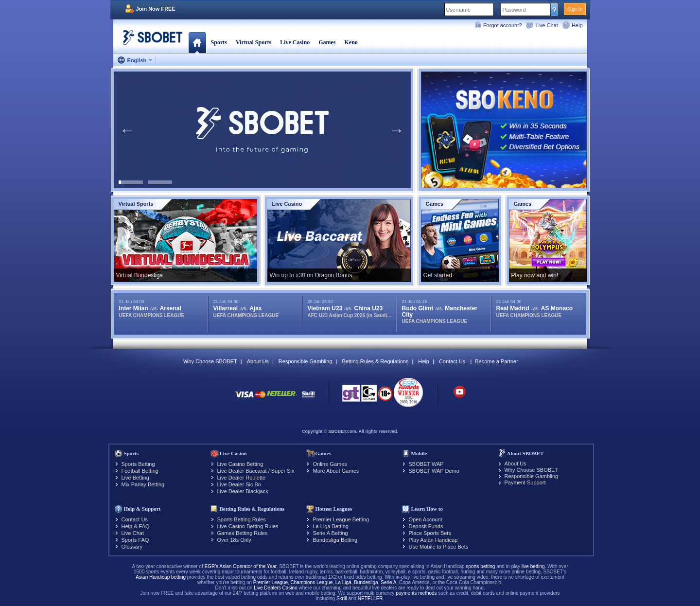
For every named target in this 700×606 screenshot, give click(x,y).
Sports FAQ (135, 540)
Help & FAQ (136, 526)
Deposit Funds (426, 526)
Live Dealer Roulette (242, 478)
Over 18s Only (234, 540)
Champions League (312, 582)
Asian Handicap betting (161, 577)
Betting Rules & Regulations (375, 361)
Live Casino (295, 42)
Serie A (388, 582)
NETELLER (370, 598)
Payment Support (525, 482)
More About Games (336, 471)
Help (577, 25)
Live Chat (546, 25)
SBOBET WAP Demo (434, 471)
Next (397, 130)
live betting (533, 566)
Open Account (426, 519)
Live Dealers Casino (276, 588)
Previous (127, 130)
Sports (219, 42)
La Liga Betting (331, 526)
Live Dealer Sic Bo (239, 484)
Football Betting (140, 471)
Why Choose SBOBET (210, 361)
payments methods (416, 593)
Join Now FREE (156, 9)
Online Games (330, 464)
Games (327, 42)
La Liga (343, 582)
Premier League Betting (341, 519)
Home (197, 42)
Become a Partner (497, 361)
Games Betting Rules (243, 533)
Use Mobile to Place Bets (439, 547)
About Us (258, 361)
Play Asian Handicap (433, 540)
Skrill (342, 598)
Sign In (575, 9)
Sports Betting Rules (242, 519)
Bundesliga (366, 582)
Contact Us (452, 361)
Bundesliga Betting (335, 540)
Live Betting (135, 478)
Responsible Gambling (306, 361)
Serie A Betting (331, 533)
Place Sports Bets (430, 533)
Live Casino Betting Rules (248, 526)
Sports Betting (138, 464)
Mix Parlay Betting (143, 484)
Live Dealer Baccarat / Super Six (256, 471)
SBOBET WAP (426, 464)
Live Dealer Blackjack (243, 491)
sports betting (480, 566)
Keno (351, 42)
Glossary (132, 547)
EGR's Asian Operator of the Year (240, 566)
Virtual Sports (254, 42)
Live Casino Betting (240, 464)
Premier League (271, 582)
